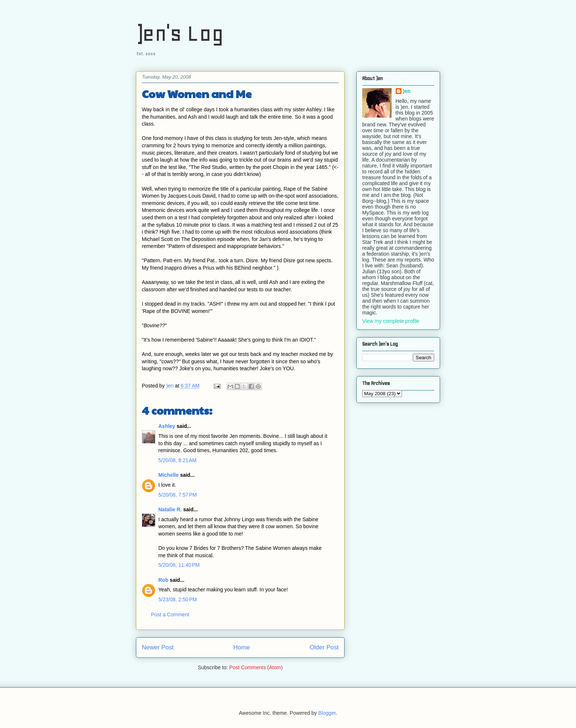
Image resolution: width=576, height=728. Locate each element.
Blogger (327, 713)
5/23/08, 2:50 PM (178, 599)
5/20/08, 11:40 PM (179, 565)
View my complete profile (391, 321)
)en (407, 91)
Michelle (168, 475)
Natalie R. (170, 509)
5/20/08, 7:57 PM (178, 495)
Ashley (167, 426)
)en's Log (180, 33)
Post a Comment (170, 615)
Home (242, 647)
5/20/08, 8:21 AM (177, 460)
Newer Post (158, 647)
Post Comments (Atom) (256, 667)
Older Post (324, 647)
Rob (163, 580)
